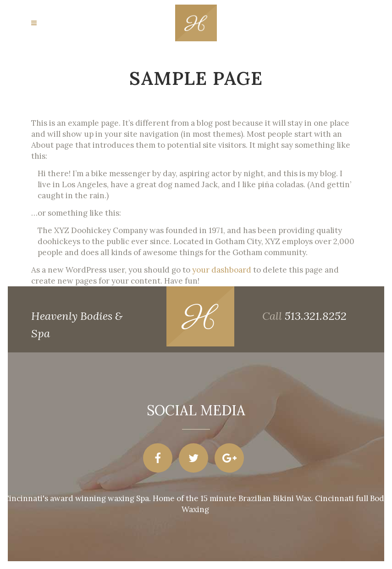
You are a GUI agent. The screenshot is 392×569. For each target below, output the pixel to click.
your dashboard (222, 270)
